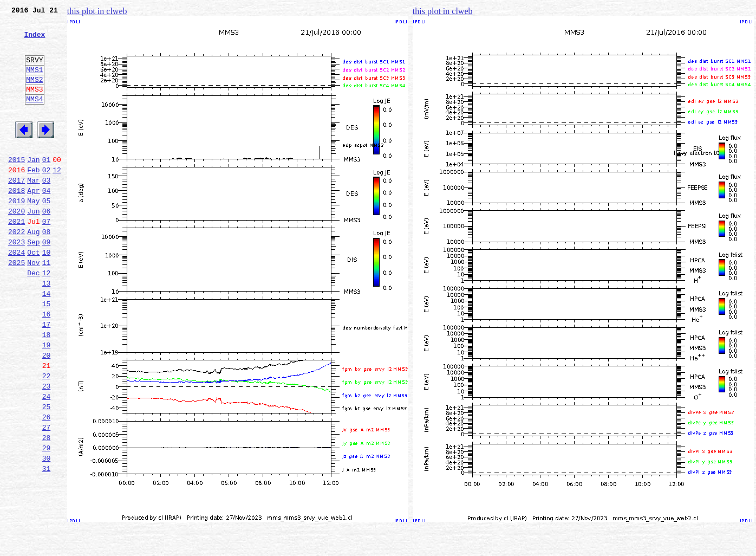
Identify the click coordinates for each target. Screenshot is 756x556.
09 (47, 281)
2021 (17, 257)
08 (47, 269)
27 (47, 495)
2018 (17, 221)
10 (47, 293)
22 (47, 436)
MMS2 (34, 94)
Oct (33, 293)
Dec (33, 316)
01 (47, 185)
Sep (33, 281)
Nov (33, 305)
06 (47, 245)
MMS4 (34, 117)
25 (47, 471)
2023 (17, 281)
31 (47, 543)
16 (47, 364)
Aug (33, 269)
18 (47, 388)
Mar (33, 209)
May (33, 233)
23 (47, 448)
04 (47, 221)
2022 (17, 269)
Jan (33, 185)
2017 (17, 209)
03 (47, 209)
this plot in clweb (97, 11)
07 (47, 257)
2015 (17, 185)
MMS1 (34, 82)
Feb (33, 197)
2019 (17, 233)
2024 (17, 293)
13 (47, 328)
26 (47, 483)
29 (47, 519)
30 (47, 531)
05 (47, 233)
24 (47, 460)
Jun (33, 245)
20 (47, 412)
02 (47, 197)
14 (47, 340)
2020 (17, 245)
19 (47, 400)
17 (47, 376)
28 (47, 507)
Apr (33, 221)
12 (57, 197)
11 (47, 305)
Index (34, 41)
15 (47, 352)
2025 (17, 305)
